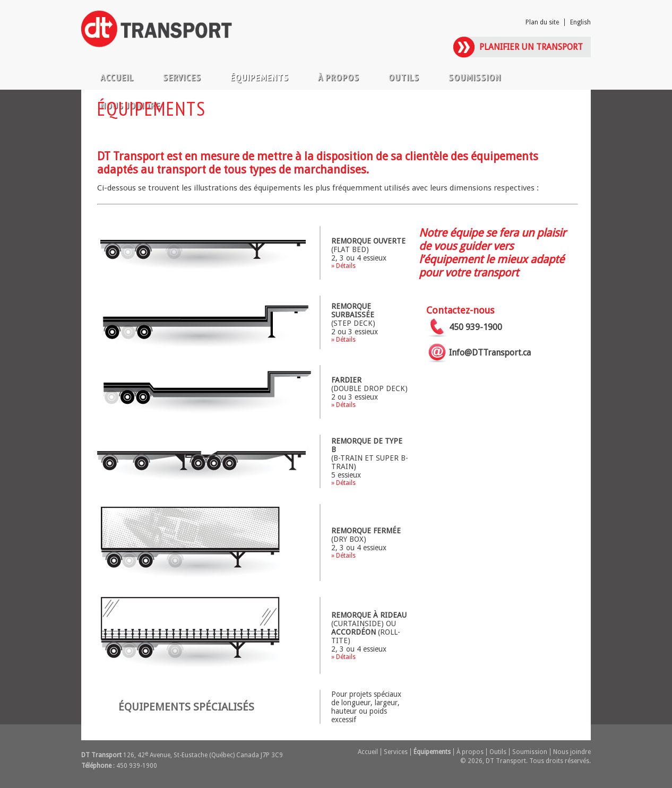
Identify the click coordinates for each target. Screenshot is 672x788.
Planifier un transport (531, 47)
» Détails (343, 266)
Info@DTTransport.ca (490, 353)
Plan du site (542, 22)
